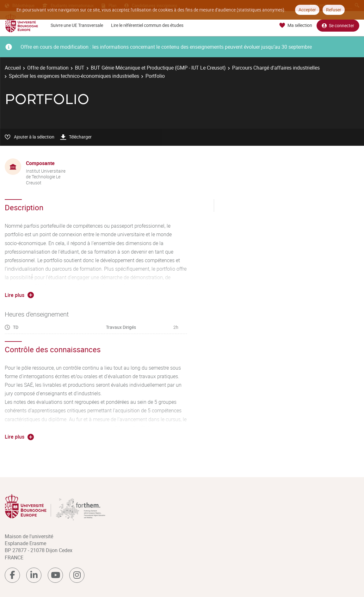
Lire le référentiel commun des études (147, 25)
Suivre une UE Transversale (77, 25)
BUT (80, 68)
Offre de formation (48, 68)
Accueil (13, 68)
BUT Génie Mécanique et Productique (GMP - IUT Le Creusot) (158, 68)
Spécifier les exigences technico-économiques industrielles (74, 76)
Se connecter (338, 25)
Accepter (307, 10)
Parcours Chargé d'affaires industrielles (276, 68)
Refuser (334, 10)
